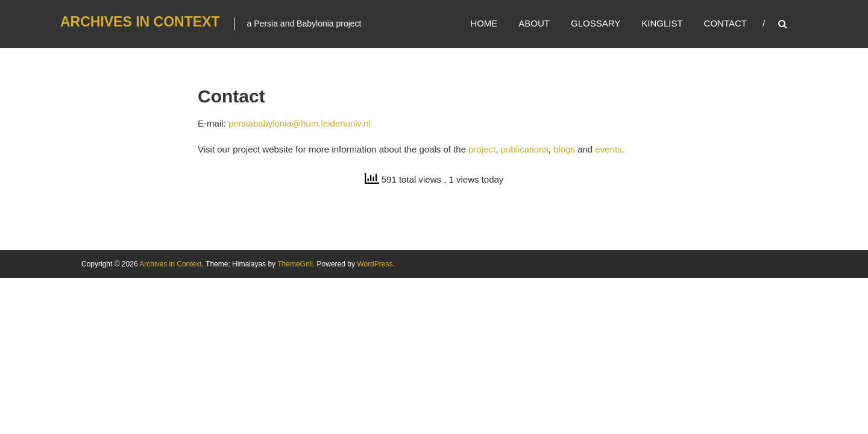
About (534, 23)
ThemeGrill (295, 264)
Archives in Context (140, 22)
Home (484, 23)
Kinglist (662, 23)
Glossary (596, 23)
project (482, 149)
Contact (725, 23)
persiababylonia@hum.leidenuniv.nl (300, 123)
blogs (564, 149)
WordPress (375, 264)
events (608, 149)
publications (525, 149)
